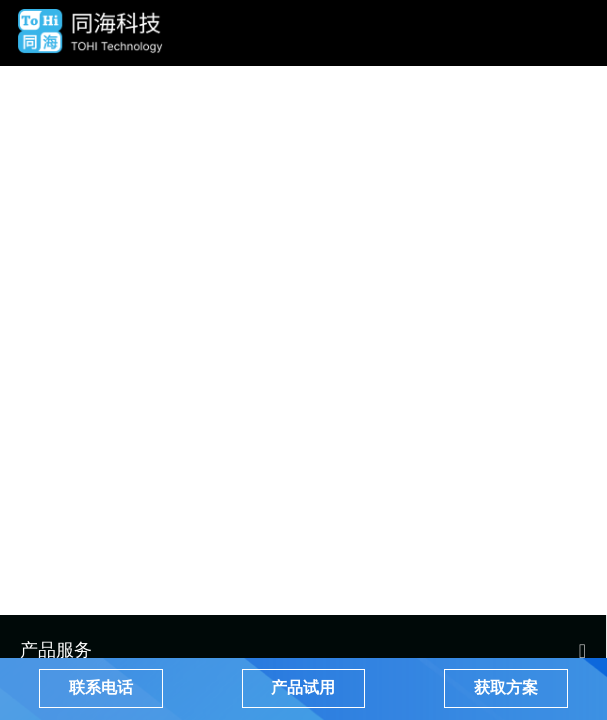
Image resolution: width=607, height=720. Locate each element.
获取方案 (506, 687)
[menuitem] (303, 649)
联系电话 (101, 687)
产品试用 (303, 687)
